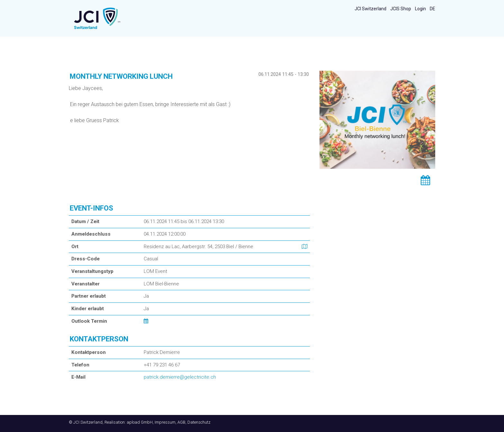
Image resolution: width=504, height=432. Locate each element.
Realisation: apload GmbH (129, 422)
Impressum (165, 422)
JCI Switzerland (370, 9)
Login (420, 9)
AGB (181, 422)
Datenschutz (199, 422)
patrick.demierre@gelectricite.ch (180, 377)
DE (432, 9)
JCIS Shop (401, 9)
